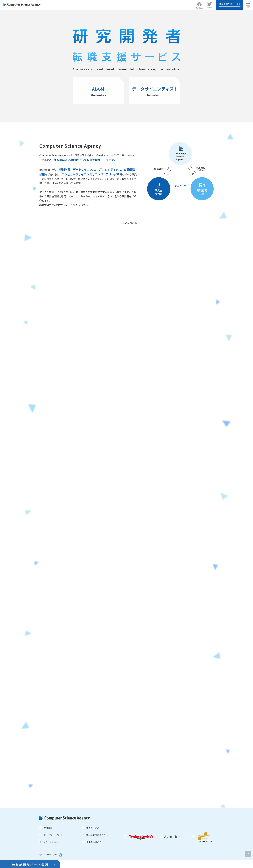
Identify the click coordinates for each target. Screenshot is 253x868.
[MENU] (248, 5)
